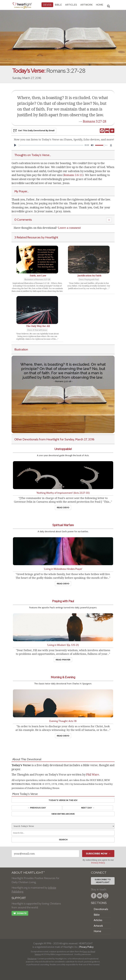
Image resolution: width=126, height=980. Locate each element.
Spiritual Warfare (63, 525)
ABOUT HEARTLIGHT (28, 873)
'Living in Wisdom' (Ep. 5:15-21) (63, 645)
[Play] (15, 145)
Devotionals (101, 909)
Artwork (86, 5)
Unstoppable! (63, 449)
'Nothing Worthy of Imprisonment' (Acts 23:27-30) (63, 493)
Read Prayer (63, 660)
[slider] (51, 145)
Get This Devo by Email (34, 131)
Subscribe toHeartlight (103, 881)
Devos (47, 5)
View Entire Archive (63, 814)
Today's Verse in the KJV (63, 800)
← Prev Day (37, 808)
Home (97, 931)
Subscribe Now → (98, 854)
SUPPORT (19, 898)
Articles (71, 5)
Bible (58, 5)
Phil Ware (92, 775)
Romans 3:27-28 (94, 121)
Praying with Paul (63, 601)
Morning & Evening (63, 677)
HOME (100, 5)
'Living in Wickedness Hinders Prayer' (63, 569)
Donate (20, 914)
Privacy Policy (98, 863)
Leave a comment (69, 228)
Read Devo (63, 508)
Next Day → (88, 808)
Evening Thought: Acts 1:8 (63, 721)
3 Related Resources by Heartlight (36, 237)
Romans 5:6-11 (73, 175)
